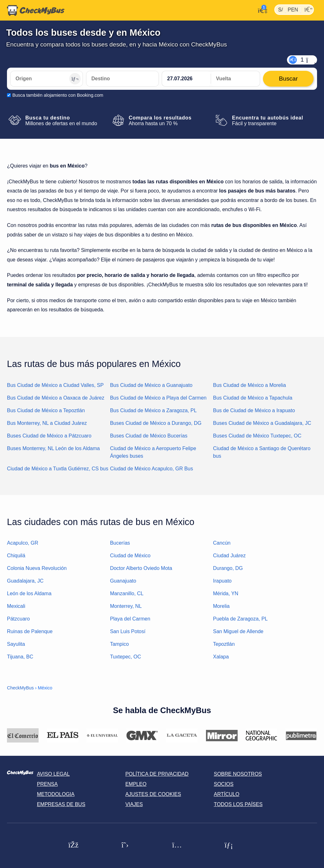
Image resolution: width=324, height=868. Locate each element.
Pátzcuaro (18, 619)
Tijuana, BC (20, 657)
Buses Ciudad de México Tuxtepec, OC (257, 436)
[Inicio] (36, 10)
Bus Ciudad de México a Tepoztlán (46, 410)
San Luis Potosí (128, 631)
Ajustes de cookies (153, 794)
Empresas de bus (61, 804)
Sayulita (16, 644)
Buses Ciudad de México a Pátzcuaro (49, 436)
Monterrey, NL (126, 606)
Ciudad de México (130, 556)
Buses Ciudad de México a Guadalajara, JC (262, 423)
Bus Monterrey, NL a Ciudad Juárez (47, 423)
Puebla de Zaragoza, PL (240, 619)
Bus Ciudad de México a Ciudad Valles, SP (55, 385)
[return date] (235, 79)
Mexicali (16, 606)
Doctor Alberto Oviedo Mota (141, 568)
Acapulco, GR (23, 543)
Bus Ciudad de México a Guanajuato (151, 385)
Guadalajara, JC (25, 581)
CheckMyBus (20, 688)
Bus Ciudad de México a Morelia (249, 385)
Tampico (120, 644)
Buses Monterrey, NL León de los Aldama (53, 448)
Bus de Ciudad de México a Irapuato (254, 410)
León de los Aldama (29, 593)
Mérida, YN (226, 593)
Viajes (134, 804)
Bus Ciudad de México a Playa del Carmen (158, 398)
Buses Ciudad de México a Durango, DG (156, 423)
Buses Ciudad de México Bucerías (149, 436)
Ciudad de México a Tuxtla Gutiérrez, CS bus (58, 469)
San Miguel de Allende (238, 631)
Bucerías (120, 543)
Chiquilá (16, 556)
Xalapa (221, 657)
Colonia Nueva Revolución (37, 568)
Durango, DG (228, 568)
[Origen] (47, 79)
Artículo (227, 794)
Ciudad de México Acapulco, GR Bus (152, 469)
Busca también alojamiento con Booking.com (58, 95)
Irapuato (222, 581)
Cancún (222, 543)
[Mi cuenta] (261, 10)
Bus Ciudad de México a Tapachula (253, 398)
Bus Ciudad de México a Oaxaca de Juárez (56, 398)
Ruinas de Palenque (30, 631)
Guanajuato (123, 581)
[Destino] (122, 79)
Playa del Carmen (130, 619)
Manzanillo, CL (127, 593)
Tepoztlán (224, 644)
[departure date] (186, 79)
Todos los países (238, 804)
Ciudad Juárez (229, 556)
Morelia (221, 606)
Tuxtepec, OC (126, 657)
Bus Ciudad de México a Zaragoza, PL (153, 410)
